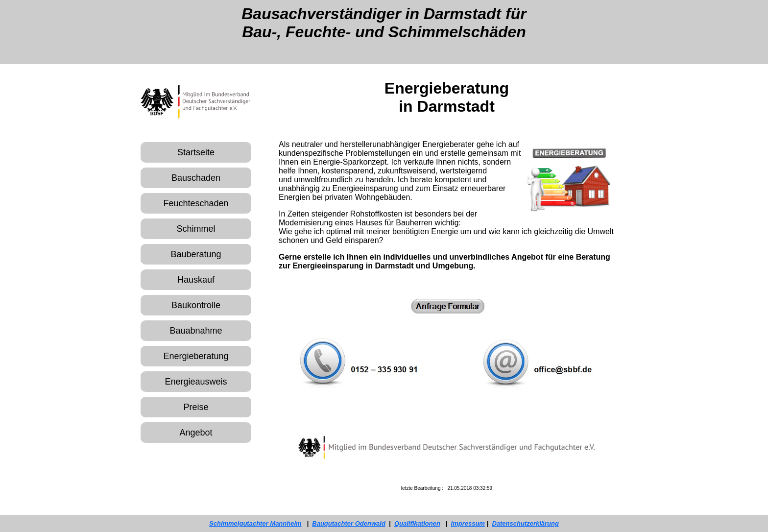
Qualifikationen (417, 523)
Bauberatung (196, 254)
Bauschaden (196, 178)
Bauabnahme (196, 331)
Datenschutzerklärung (525, 523)
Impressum (468, 523)
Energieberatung (196, 356)
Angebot (196, 433)
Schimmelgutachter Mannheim (255, 523)
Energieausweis (196, 382)
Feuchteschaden (196, 203)
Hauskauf (196, 280)
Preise (196, 407)
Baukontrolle (196, 305)
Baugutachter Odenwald (349, 523)
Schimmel (196, 229)
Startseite (196, 152)
